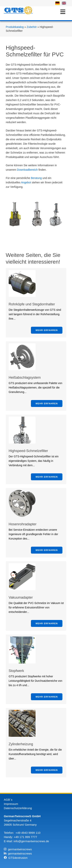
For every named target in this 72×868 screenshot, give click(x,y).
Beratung (36, 178)
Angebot (26, 182)
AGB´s (8, 800)
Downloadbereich (27, 170)
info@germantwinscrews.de (31, 841)
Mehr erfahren (47, 330)
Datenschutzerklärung (18, 808)
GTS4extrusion (16, 858)
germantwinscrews (18, 849)
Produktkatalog (15, 27)
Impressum (11, 804)
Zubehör (32, 27)
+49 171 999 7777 (25, 837)
